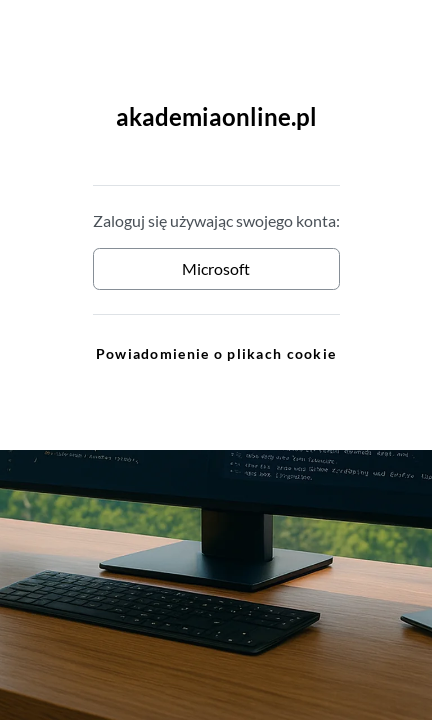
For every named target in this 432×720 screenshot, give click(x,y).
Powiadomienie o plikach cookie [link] (216, 353)
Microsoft (216, 268)
